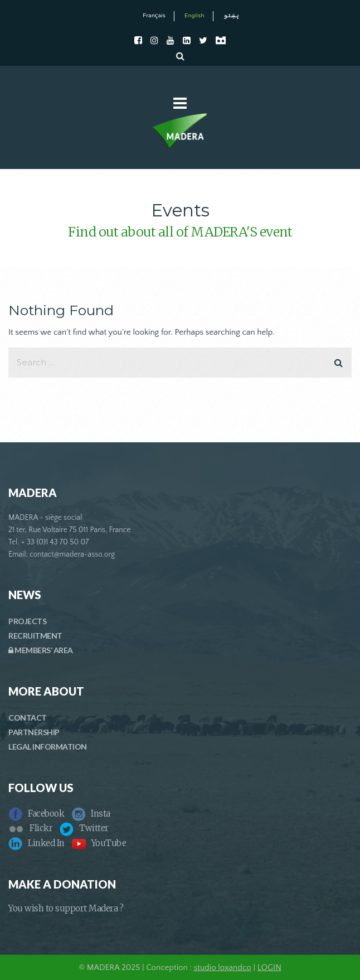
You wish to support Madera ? (66, 908)
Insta (91, 814)
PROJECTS (27, 621)
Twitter (84, 828)
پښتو (232, 16)
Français (154, 16)
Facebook (36, 814)
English (194, 16)
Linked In (37, 843)
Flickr (30, 828)
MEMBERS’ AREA (41, 650)
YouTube (99, 843)
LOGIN (269, 967)
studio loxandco (223, 967)
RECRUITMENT (35, 636)
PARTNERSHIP (34, 732)
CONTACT (28, 718)
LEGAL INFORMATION (48, 747)
